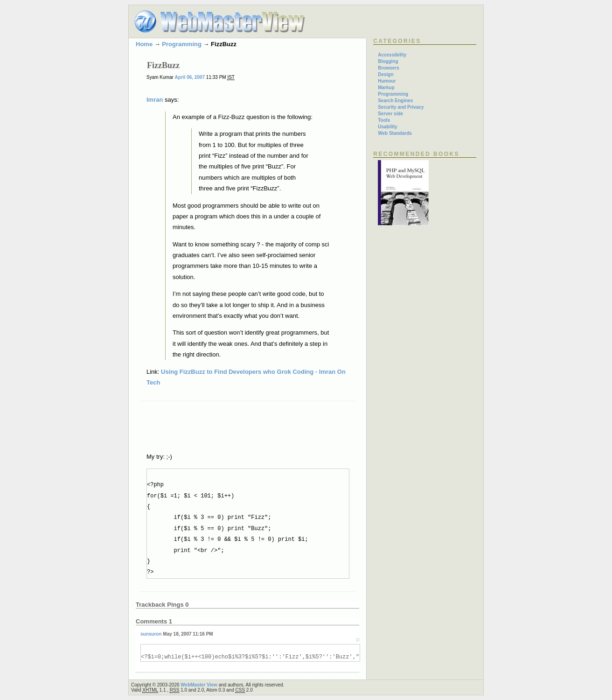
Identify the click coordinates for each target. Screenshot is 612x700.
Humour (387, 81)
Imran (155, 100)
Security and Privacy (401, 107)
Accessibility (392, 55)
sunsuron (151, 634)
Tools (384, 120)
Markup (386, 87)
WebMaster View (199, 685)
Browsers (389, 68)
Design (386, 74)
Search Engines (395, 101)
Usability (388, 127)
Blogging (388, 61)
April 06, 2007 (190, 77)
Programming (182, 44)
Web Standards (395, 133)
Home (144, 44)
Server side (390, 114)
